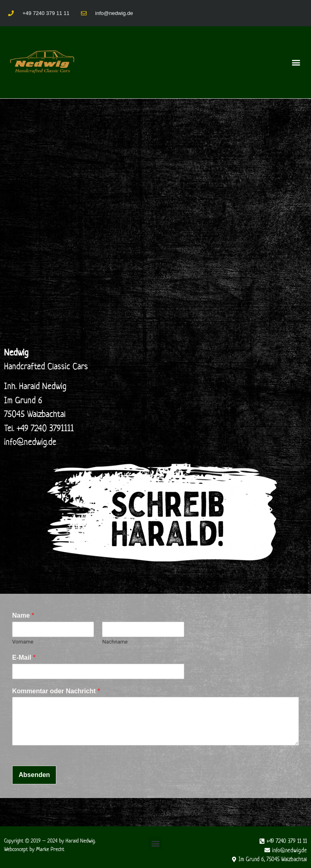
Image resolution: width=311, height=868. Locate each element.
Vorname (23, 642)
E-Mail (24, 657)
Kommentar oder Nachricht (56, 691)
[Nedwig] (155, 234)
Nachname (115, 642)
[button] (296, 62)
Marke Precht (50, 849)
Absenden (34, 775)
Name (23, 615)
